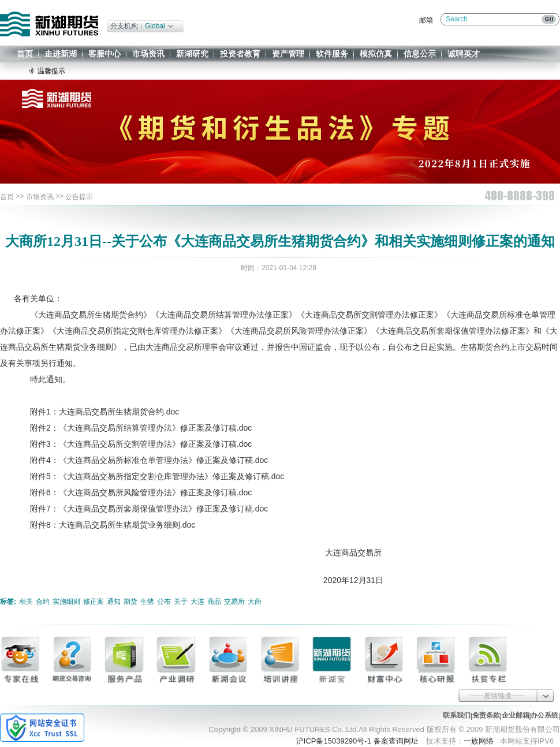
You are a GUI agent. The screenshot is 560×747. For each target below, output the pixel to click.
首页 (25, 54)
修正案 (94, 602)
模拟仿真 (376, 54)
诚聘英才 (464, 54)
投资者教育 (240, 54)
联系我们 (457, 715)
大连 (197, 602)
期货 (130, 602)
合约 (43, 602)
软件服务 (332, 54)
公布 (164, 602)
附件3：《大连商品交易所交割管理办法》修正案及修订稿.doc (133, 444)
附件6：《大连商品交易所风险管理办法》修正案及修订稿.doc (133, 492)
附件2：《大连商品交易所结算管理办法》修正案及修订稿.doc (133, 428)
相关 (26, 602)
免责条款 (486, 715)
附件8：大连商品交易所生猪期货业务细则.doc (104, 525)
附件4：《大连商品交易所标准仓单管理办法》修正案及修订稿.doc (141, 460)
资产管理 (288, 54)
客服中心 (104, 54)
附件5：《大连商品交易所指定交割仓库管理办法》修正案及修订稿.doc (149, 476)
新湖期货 (49, 24)
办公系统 (544, 715)
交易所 (234, 602)
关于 (181, 602)
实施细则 (66, 602)
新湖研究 (192, 54)
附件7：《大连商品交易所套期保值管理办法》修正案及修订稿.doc (141, 509)
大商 (255, 602)
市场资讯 (148, 54)
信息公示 (420, 54)
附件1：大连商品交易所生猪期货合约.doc (96, 412)
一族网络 (479, 741)
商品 (214, 602)
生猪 (147, 602)
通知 (114, 602)
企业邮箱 (516, 715)
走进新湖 (61, 54)
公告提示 (79, 197)
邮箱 (426, 20)
